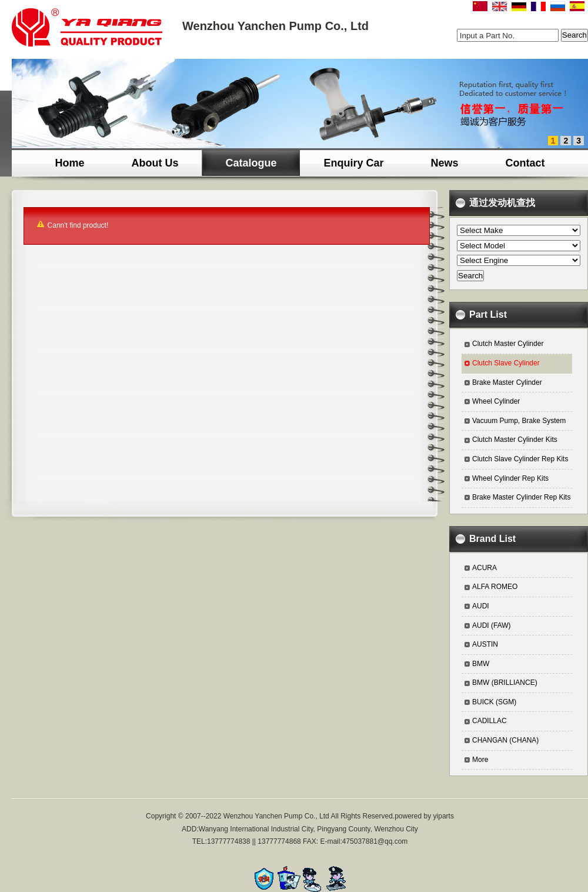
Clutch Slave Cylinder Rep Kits (520, 459)
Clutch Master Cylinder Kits (515, 440)
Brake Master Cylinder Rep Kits (521, 497)
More (480, 760)
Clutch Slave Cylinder (506, 363)
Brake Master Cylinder (507, 382)
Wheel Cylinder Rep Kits (510, 478)
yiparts (444, 816)
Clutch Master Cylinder (508, 344)
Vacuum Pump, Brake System (519, 421)
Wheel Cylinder (496, 401)
